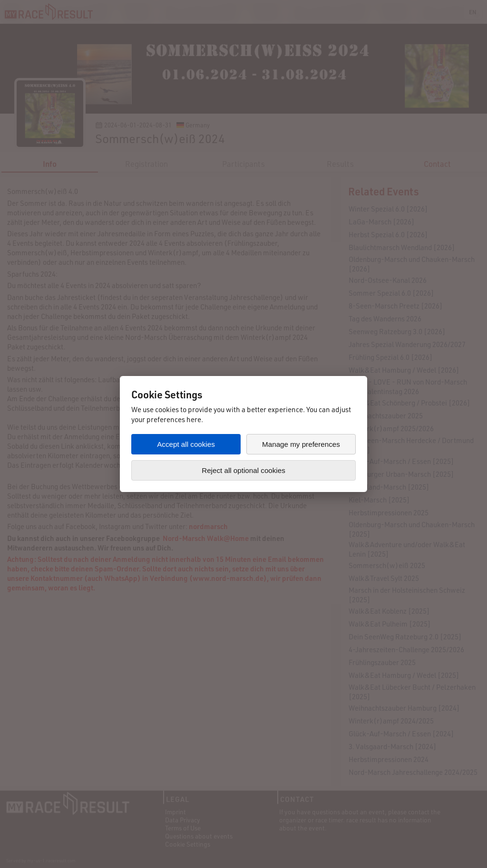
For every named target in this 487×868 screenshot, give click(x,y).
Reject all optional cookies (243, 470)
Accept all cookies (186, 444)
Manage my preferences (301, 444)
